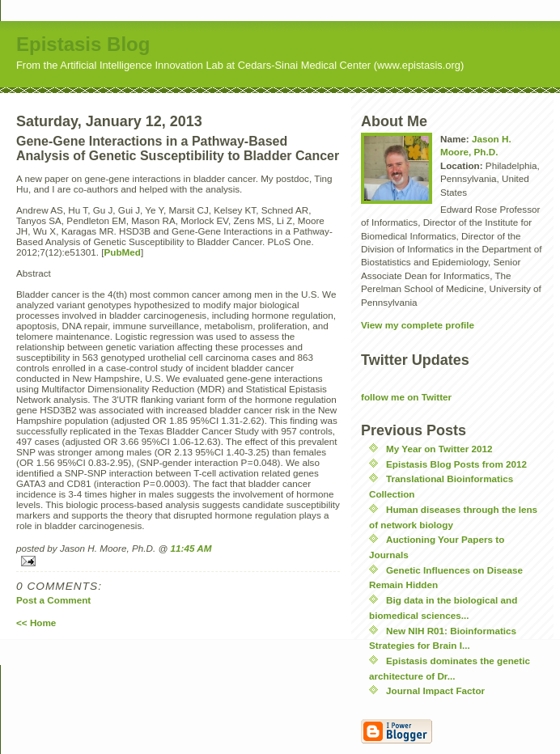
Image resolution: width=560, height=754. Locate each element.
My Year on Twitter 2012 (439, 449)
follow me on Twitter (406, 397)
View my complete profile (418, 325)
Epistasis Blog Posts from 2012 (456, 464)
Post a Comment (53, 600)
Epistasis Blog (83, 44)
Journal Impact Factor (435, 690)
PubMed (123, 252)
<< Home (36, 623)
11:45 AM (191, 548)
